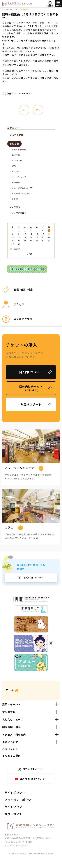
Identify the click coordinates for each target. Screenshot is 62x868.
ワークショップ (19, 177)
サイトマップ (13, 807)
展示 (14, 166)
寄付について (13, 814)
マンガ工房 (17, 160)
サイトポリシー (15, 793)
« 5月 (30, 254)
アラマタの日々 (19, 213)
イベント (16, 171)
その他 (15, 199)
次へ (38, 110)
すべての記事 (17, 135)
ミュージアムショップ (22, 188)
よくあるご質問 (12, 756)
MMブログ (15, 207)
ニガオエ (16, 155)
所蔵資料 (16, 182)
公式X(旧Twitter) (33, 577)
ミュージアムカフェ (21, 193)
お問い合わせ (10, 749)
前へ (24, 110)
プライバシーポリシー (19, 800)
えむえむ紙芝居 (19, 149)
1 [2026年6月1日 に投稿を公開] (13, 230)
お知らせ (25, 9)
